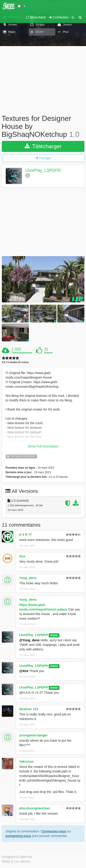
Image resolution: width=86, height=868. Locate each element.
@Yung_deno (29, 640)
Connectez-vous (54, 831)
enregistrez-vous (18, 836)
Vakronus (26, 761)
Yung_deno (28, 578)
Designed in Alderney (17, 857)
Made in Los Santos (16, 861)
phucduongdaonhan (35, 808)
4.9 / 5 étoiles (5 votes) (15, 362)
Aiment (48, 353)
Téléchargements (22, 353)
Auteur (54, 635)
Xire (22, 556)
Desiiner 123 (29, 709)
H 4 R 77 (26, 535)
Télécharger (43, 146)
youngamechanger (33, 735)
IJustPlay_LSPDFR (43, 170)
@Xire (24, 671)
